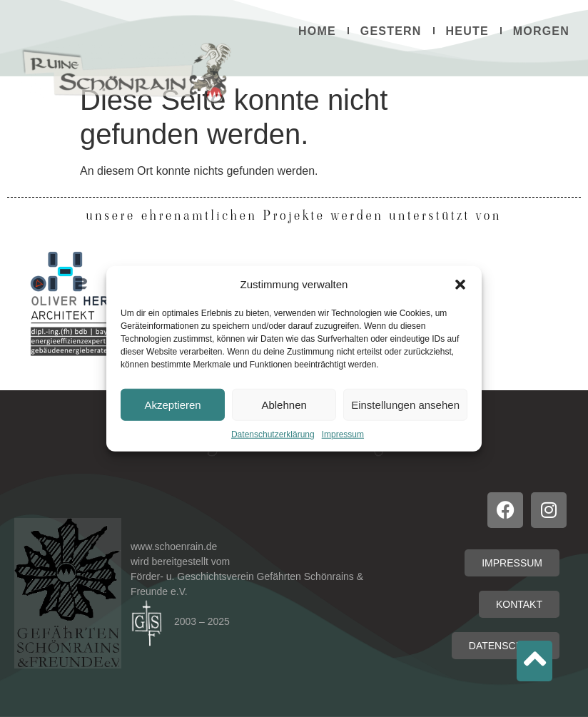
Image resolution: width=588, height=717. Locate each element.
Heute (467, 31)
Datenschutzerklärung (273, 434)
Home (317, 31)
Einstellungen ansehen (405, 404)
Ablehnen (284, 404)
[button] (460, 285)
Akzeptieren (172, 404)
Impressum (343, 434)
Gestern (391, 31)
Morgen (541, 31)
